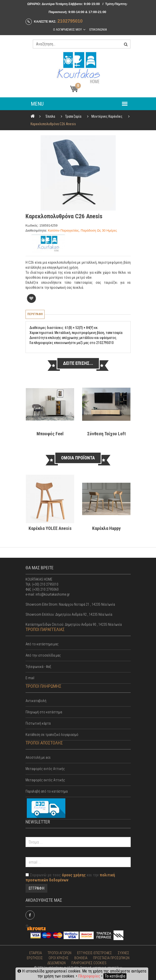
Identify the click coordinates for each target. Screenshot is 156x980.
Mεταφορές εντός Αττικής (45, 769)
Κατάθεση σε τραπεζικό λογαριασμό (52, 735)
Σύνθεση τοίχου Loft (106, 434)
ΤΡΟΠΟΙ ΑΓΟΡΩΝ (59, 953)
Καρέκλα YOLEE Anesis (50, 528)
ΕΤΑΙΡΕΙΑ (36, 953)
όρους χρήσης (74, 875)
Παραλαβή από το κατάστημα (47, 791)
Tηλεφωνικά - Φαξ (38, 667)
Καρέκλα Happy (106, 528)
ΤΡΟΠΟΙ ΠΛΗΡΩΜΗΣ (43, 686)
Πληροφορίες (89, 976)
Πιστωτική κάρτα (38, 723)
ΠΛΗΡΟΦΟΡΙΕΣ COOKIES (89, 963)
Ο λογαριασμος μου (67, 29)
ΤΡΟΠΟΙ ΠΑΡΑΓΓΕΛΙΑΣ (45, 629)
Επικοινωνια (98, 29)
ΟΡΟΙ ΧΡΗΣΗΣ (59, 958)
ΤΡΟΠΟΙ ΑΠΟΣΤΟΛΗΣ (44, 743)
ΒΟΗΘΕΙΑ (81, 958)
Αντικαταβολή (36, 701)
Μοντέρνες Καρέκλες (107, 116)
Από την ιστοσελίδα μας (43, 655)
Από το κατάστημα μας (42, 644)
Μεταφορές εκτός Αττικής (45, 780)
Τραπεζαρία (73, 116)
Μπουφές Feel (50, 434)
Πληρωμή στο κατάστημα (44, 712)
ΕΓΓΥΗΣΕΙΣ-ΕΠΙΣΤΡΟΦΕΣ (95, 953)
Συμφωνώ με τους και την (70, 878)
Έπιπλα (50, 116)
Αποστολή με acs (38, 757)
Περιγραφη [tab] (35, 314)
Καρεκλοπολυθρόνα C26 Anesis (53, 124)
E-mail (30, 678)
